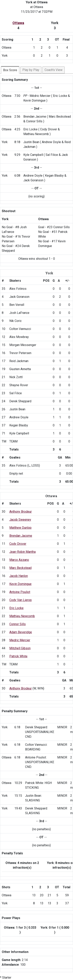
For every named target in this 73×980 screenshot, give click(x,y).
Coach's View (54, 70)
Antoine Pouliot (20, 592)
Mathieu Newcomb (22, 616)
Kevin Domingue (20, 584)
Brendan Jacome (21, 536)
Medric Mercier (20, 640)
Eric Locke (16, 608)
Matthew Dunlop (20, 528)
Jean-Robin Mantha (22, 552)
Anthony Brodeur (21, 512)
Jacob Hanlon (19, 576)
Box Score (10, 70)
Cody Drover (18, 544)
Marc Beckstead (20, 568)
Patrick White (18, 656)
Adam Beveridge (21, 632)
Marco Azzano (19, 560)
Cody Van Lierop (21, 600)
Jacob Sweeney (20, 520)
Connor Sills (18, 624)
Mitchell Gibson (20, 648)
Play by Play (31, 70)
